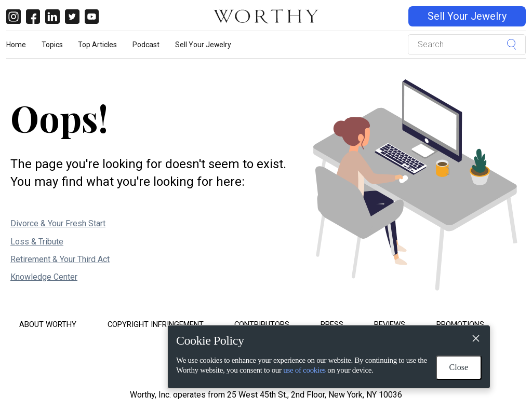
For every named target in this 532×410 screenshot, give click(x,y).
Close (459, 367)
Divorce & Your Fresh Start (58, 223)
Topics (52, 45)
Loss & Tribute (37, 242)
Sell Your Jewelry (467, 16)
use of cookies (304, 370)
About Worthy (48, 324)
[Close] (475, 340)
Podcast (146, 45)
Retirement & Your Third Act (60, 259)
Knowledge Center (44, 277)
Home (16, 45)
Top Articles (97, 45)
